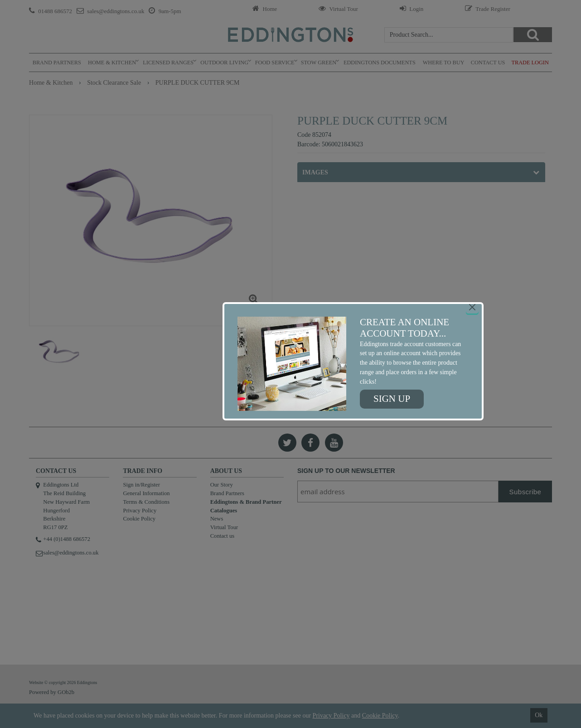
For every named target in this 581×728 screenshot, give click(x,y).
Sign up (392, 399)
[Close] (472, 307)
